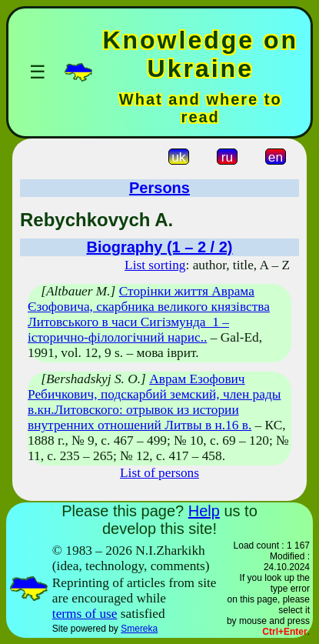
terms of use (85, 614)
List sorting (155, 265)
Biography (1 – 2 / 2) (159, 247)
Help (204, 511)
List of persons (159, 473)
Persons (159, 188)
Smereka (139, 629)
